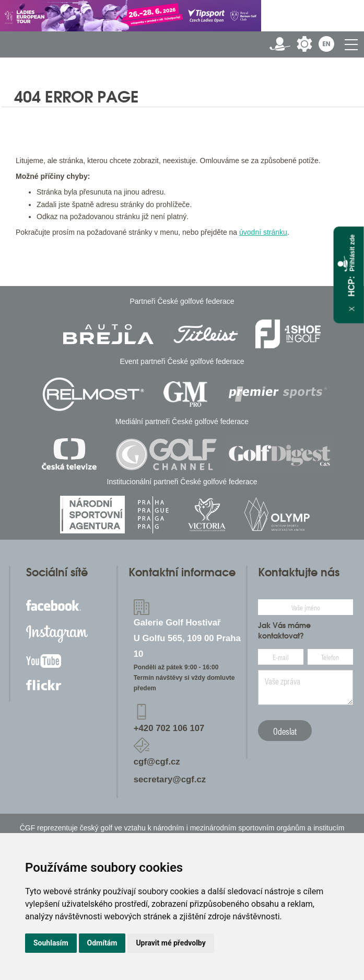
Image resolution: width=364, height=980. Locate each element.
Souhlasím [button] (51, 943)
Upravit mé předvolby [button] (171, 943)
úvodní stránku (263, 232)
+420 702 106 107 (169, 728)
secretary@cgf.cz (170, 779)
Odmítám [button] (102, 943)
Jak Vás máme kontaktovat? (284, 631)
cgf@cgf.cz (157, 762)
